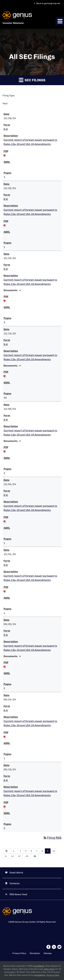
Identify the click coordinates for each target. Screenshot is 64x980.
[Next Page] (35, 856)
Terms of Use (53, 975)
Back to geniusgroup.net (47, 3)
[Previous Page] (7, 851)
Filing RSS (52, 838)
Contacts (15, 883)
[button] (60, 21)
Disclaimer (35, 953)
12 (12, 856)
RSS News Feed (18, 894)
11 (6, 856)
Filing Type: (9, 96)
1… (14, 851)
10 (54, 851)
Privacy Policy (19, 953)
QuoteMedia (39, 966)
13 (19, 856)
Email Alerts (16, 873)
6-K (6, 129)
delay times (49, 969)
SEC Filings (32, 80)
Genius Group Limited (25, 922)
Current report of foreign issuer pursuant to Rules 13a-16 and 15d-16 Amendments (30, 142)
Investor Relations (13, 23)
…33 (26, 856)
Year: (5, 103)
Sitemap (48, 953)
